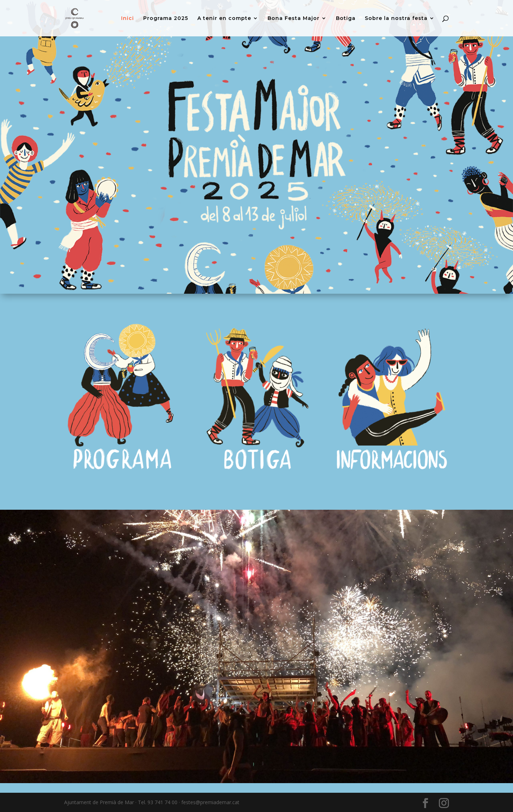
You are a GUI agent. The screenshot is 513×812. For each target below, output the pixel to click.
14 (296, 769)
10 (272, 769)
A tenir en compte (224, 19)
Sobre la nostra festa (396, 19)
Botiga (346, 19)
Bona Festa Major (294, 19)
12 (284, 769)
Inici (128, 19)
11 (278, 769)
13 (290, 769)
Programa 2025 (166, 19)
